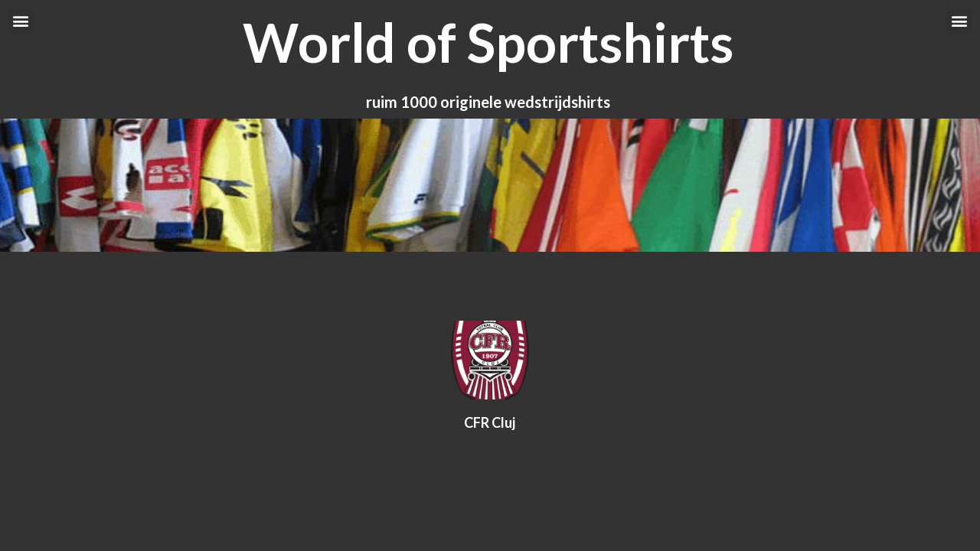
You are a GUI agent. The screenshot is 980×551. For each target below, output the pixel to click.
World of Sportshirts (488, 42)
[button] (20, 20)
